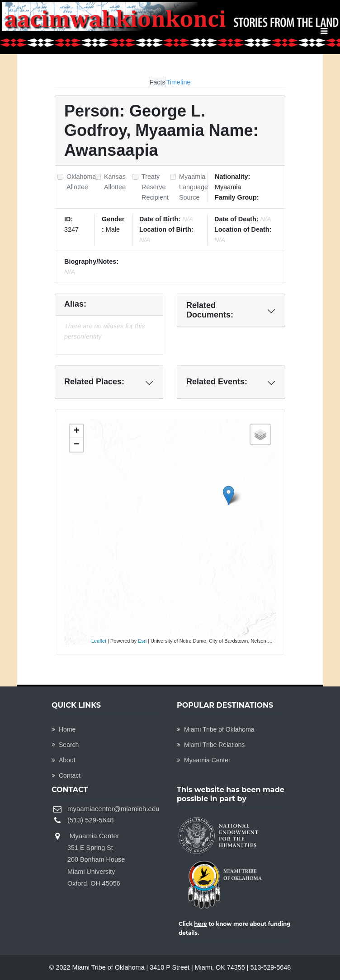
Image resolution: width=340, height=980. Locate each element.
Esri (142, 641)
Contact (66, 775)
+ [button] (77, 431)
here (201, 924)
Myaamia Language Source (194, 187)
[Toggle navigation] (324, 31)
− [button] (77, 445)
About (64, 760)
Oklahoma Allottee (81, 182)
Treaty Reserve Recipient (155, 187)
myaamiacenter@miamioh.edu (113, 809)
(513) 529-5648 (91, 820)
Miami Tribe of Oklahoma (216, 729)
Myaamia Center (204, 760)
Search (65, 745)
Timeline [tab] (179, 82)
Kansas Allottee (115, 182)
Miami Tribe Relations (211, 745)
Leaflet (99, 641)
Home (64, 729)
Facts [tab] (157, 82)
